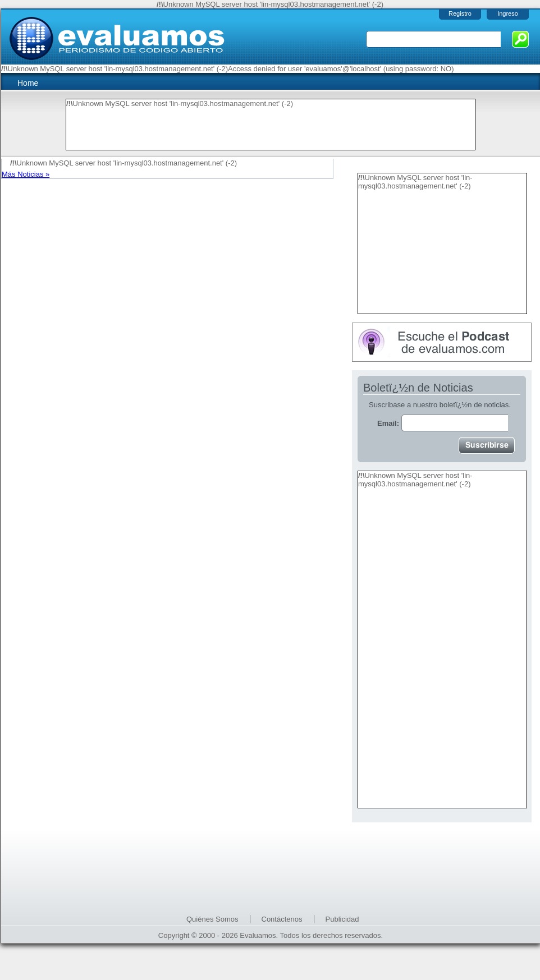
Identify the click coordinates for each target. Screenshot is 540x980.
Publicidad (342, 919)
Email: (443, 423)
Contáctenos (282, 919)
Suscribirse (487, 445)
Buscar (520, 39)
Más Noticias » (26, 174)
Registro (460, 13)
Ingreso (508, 13)
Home (28, 83)
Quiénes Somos (212, 919)
